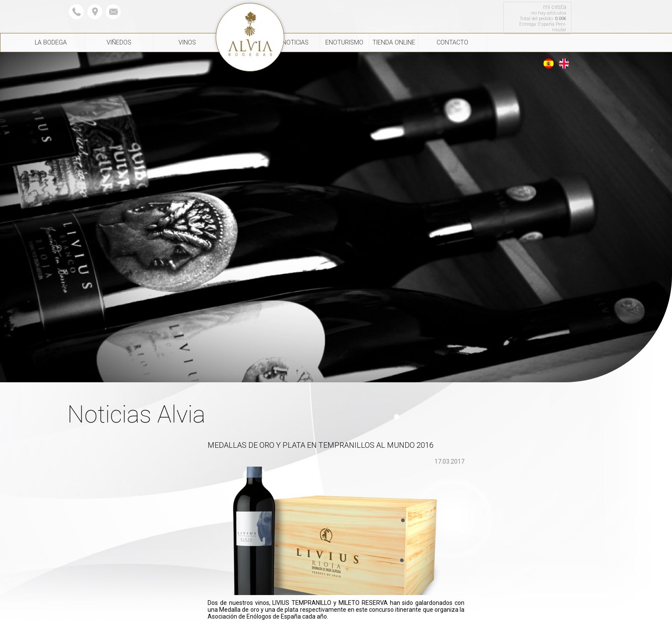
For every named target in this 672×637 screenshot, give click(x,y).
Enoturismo (344, 43)
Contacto (452, 43)
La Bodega (51, 43)
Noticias (295, 43)
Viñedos (119, 43)
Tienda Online (394, 43)
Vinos (187, 43)
